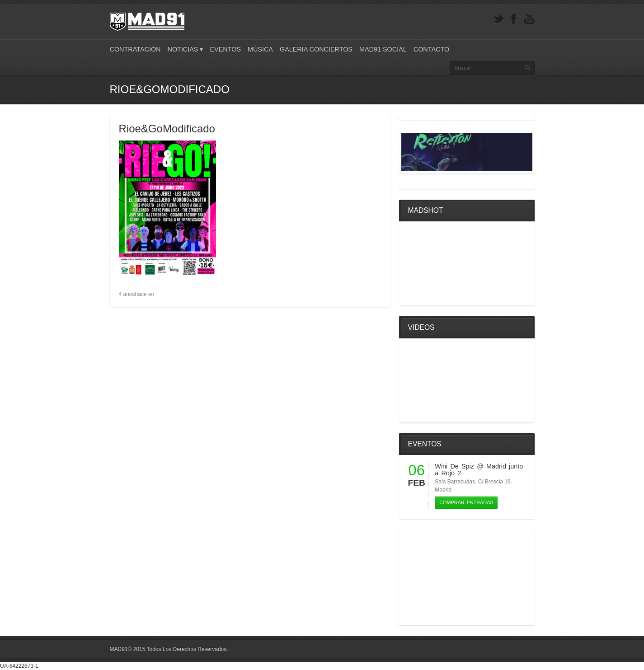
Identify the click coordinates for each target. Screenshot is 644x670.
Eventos (225, 49)
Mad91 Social (383, 49)
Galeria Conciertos (316, 49)
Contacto (431, 49)
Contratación (135, 49)
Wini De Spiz (454, 466)
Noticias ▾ (186, 49)
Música (260, 49)
